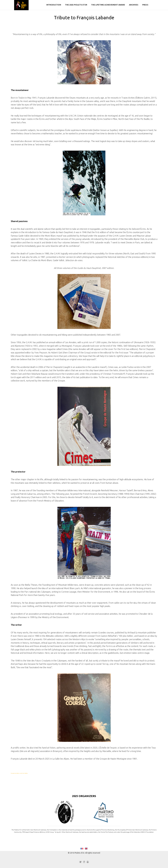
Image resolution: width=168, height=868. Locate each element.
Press (145, 5)
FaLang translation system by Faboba (19, 773)
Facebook (84, 862)
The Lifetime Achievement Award (108, 5)
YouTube (88, 862)
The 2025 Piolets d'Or (76, 5)
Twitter (80, 862)
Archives (134, 5)
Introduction (54, 5)
